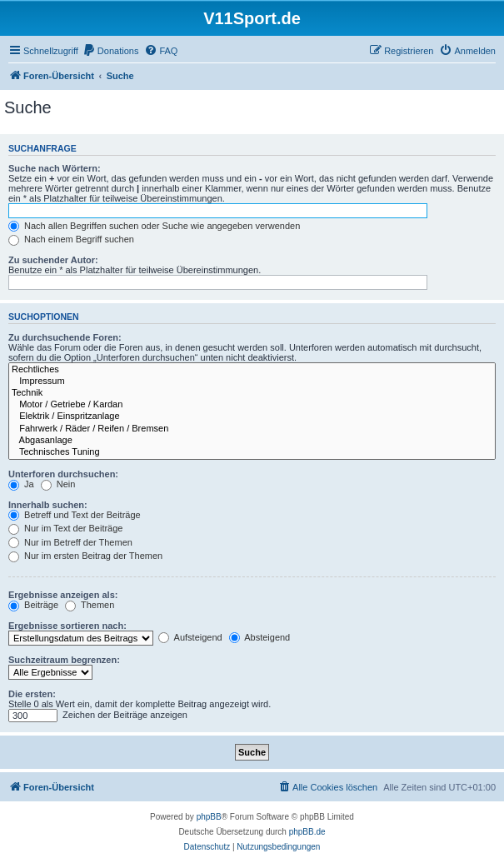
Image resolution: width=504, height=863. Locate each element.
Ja (21, 484)
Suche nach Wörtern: (55, 168)
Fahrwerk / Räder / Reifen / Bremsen (252, 429)
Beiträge (33, 605)
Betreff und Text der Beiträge (75, 515)
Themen (90, 605)
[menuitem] (111, 51)
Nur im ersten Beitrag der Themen (85, 556)
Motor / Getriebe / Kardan (252, 405)
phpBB (209, 817)
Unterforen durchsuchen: (63, 474)
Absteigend (260, 637)
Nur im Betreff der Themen (70, 542)
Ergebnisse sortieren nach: (67, 626)
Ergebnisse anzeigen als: (63, 595)
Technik (252, 393)
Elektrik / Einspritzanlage (252, 417)
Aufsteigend (190, 637)
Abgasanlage (252, 441)
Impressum (252, 382)
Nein (58, 484)
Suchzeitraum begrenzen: (64, 660)
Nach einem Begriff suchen (71, 239)
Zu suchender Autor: (53, 260)
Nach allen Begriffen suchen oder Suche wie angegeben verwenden (154, 226)
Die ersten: (32, 694)
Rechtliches (252, 370)
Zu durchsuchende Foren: (65, 337)
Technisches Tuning (252, 452)
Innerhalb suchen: (48, 505)
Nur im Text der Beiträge (65, 528)
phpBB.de (307, 832)
